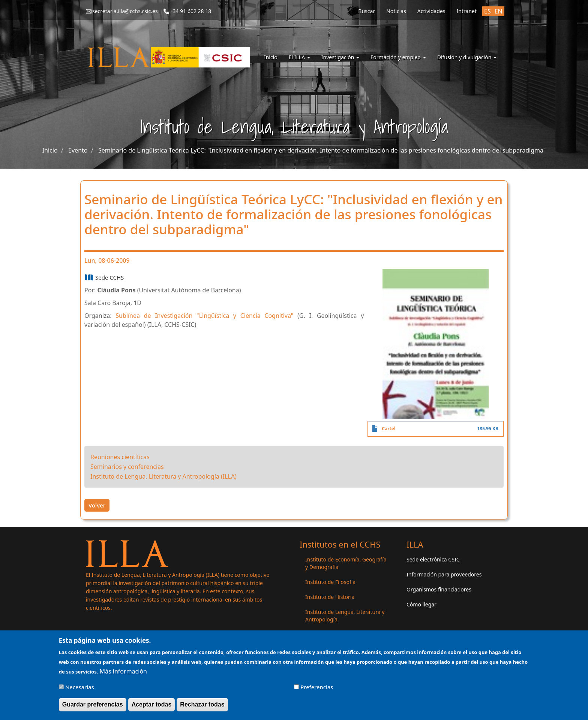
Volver (97, 505)
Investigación (340, 57)
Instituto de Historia (330, 597)
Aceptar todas (152, 705)
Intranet (467, 11)
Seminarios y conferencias (127, 467)
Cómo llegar (421, 604)
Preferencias (317, 687)
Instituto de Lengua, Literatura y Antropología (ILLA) (163, 476)
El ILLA (299, 57)
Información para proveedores (444, 574)
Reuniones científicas (120, 457)
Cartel (388, 429)
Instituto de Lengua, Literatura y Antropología (345, 616)
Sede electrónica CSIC (433, 559)
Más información (123, 672)
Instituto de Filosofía (330, 582)
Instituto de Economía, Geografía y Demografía (346, 563)
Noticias (396, 11)
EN (499, 11)
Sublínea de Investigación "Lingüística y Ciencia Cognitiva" (204, 316)
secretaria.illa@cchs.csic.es (125, 11)
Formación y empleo (398, 57)
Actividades (431, 11)
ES (487, 11)
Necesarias (80, 687)
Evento (78, 150)
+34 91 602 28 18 (191, 11)
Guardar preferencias (93, 705)
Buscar (367, 11)
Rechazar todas (202, 705)
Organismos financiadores (439, 589)
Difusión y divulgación (467, 57)
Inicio (271, 57)
